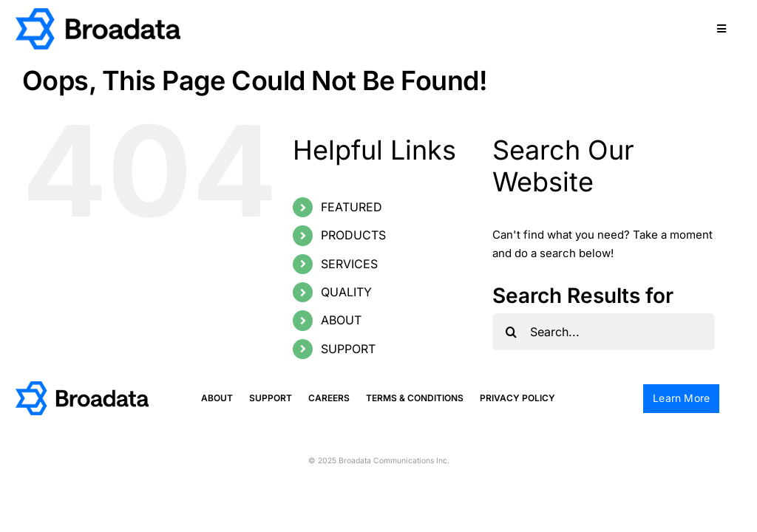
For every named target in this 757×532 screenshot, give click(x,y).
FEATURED (352, 207)
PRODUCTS (353, 235)
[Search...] (604, 332)
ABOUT (341, 320)
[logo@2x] (98, 14)
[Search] (511, 332)
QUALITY (346, 292)
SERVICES (349, 264)
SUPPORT (348, 349)
